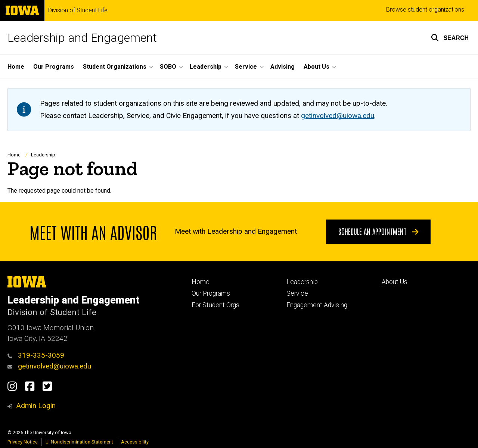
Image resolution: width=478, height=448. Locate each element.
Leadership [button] (206, 67)
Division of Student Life (78, 10)
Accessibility (135, 442)
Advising (283, 67)
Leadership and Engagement (82, 38)
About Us (395, 282)
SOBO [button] (168, 67)
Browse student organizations (425, 10)
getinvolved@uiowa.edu (49, 366)
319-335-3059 (36, 355)
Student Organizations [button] (115, 67)
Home (16, 67)
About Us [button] (316, 67)
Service (297, 293)
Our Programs (54, 67)
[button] (450, 38)
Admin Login (36, 406)
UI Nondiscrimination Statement (79, 442)
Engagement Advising (317, 305)
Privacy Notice (23, 442)
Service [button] (246, 67)
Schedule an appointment (378, 231)
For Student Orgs (215, 305)
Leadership (43, 155)
